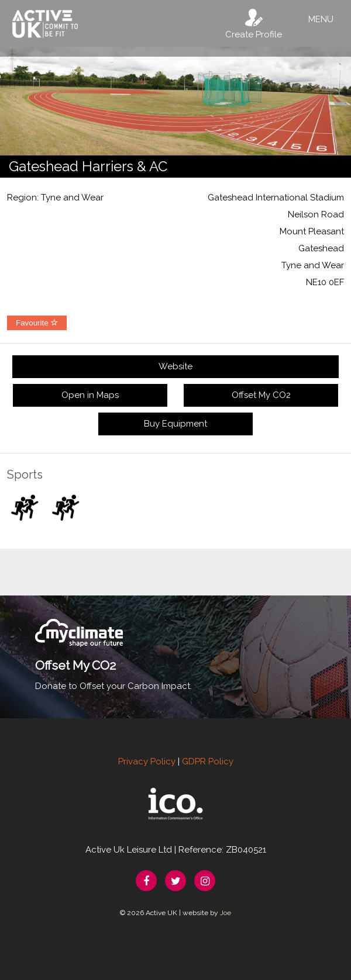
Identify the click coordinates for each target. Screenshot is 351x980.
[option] (175, 101)
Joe (226, 913)
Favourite (37, 323)
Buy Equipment (175, 424)
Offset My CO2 (261, 395)
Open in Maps (90, 395)
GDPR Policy (208, 761)
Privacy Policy (147, 761)
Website (175, 366)
